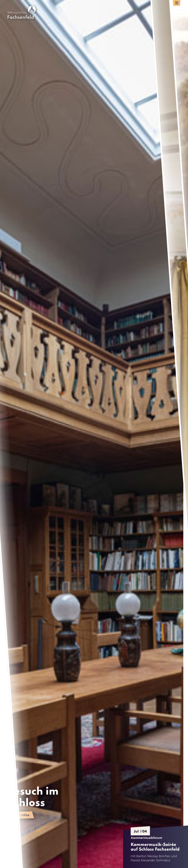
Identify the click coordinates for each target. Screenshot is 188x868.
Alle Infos (22, 815)
